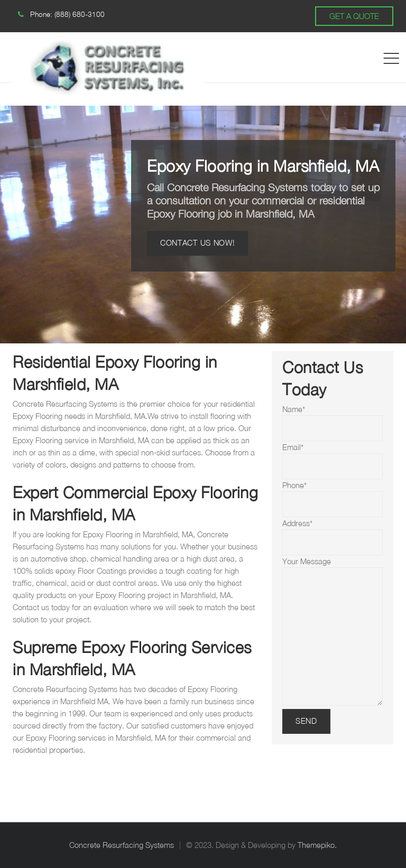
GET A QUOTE (354, 16)
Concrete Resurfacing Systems (122, 845)
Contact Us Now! (197, 243)
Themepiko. (317, 845)
